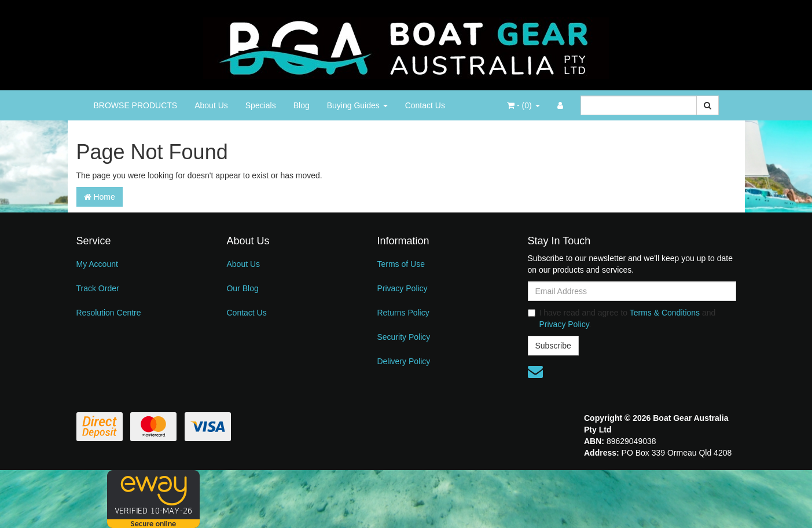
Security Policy (403, 337)
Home (100, 197)
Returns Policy (403, 313)
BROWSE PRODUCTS (136, 105)
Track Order (98, 288)
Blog (302, 105)
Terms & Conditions (665, 313)
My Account (97, 264)
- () (523, 105)
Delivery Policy (403, 361)
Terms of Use (401, 264)
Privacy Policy (402, 288)
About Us (211, 105)
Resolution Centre (109, 313)
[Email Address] (632, 291)
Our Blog (242, 288)
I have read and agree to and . (622, 318)
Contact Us (425, 105)
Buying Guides (357, 105)
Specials (261, 105)
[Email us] (535, 372)
